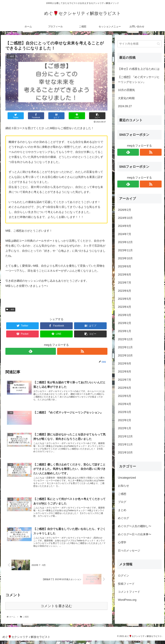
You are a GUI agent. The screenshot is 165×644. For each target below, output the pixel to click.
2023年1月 (125, 331)
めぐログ (123, 518)
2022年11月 (125, 347)
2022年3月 (125, 412)
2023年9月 (125, 266)
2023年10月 (125, 258)
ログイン (123, 576)
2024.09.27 (125, 106)
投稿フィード (126, 584)
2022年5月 (125, 396)
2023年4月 (125, 307)
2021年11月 (125, 444)
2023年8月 (125, 275)
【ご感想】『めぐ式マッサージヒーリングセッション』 (139, 80)
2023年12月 (125, 242)
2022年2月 (125, 420)
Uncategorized (127, 478)
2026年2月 (125, 210)
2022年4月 (125, 404)
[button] (158, 44)
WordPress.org (127, 600)
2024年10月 (125, 218)
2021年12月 (125, 436)
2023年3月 (125, 315)
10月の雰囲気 (126, 90)
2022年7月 (125, 380)
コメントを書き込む (56, 609)
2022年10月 (125, 356)
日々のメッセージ (129, 551)
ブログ (122, 502)
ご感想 (10, 309)
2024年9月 (125, 226)
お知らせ (123, 486)
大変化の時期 (126, 98)
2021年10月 (125, 452)
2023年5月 (125, 299)
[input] (139, 44)
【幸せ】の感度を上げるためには (139, 69)
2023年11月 (125, 250)
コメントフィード (129, 592)
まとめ (122, 510)
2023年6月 (125, 291)
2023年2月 (125, 323)
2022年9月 (125, 364)
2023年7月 (125, 283)
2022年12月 (125, 339)
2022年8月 (125, 372)
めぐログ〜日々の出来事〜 (135, 534)
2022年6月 (125, 388)
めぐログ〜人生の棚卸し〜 (135, 526)
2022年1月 (125, 428)
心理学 (122, 542)
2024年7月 (125, 234)
